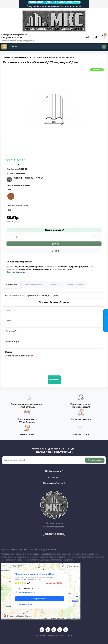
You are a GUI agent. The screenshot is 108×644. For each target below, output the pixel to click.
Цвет (9, 190)
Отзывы (54, 285)
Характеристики (33, 285)
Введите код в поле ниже (18, 356)
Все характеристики (16, 272)
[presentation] (26, 363)
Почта (9, 321)
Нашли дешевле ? (54, 230)
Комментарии (13, 342)
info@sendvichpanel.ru (14, 35)
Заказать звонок (54, 534)
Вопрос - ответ (75, 285)
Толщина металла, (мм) (17, 205)
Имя (8, 310)
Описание (12, 285)
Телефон (10, 331)
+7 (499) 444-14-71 (12, 38)
